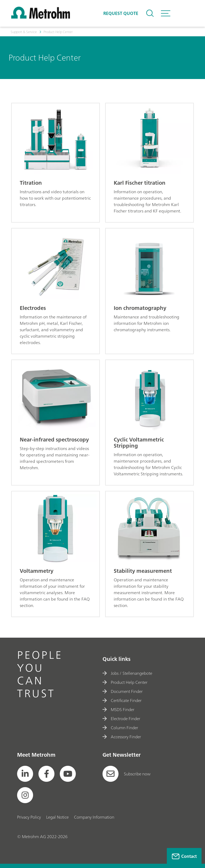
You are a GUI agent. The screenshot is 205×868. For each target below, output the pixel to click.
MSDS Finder (118, 709)
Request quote (121, 13)
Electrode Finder (121, 719)
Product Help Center (125, 682)
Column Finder (120, 728)
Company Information (94, 817)
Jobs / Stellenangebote (127, 673)
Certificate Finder (122, 700)
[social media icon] (25, 774)
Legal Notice (57, 817)
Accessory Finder (122, 737)
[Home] (41, 17)
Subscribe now (127, 774)
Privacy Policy (29, 817)
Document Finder (123, 691)
